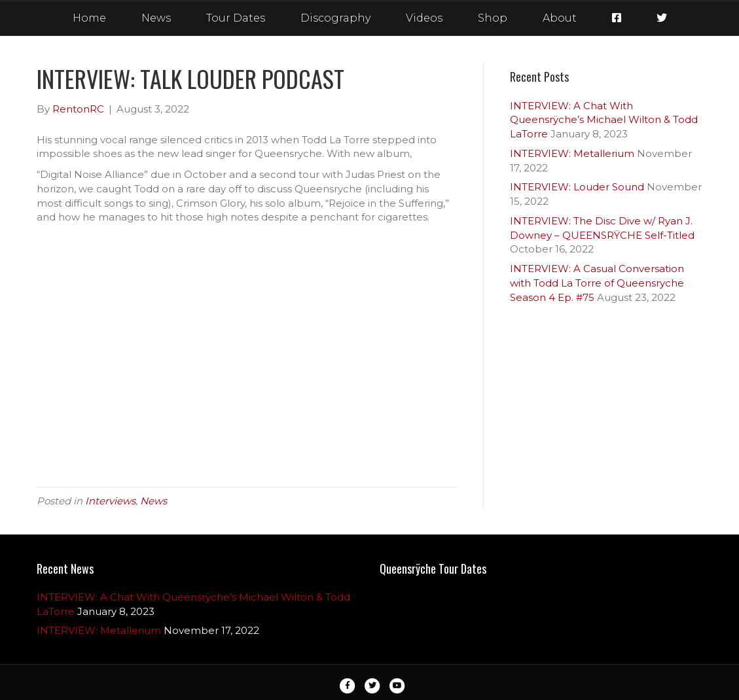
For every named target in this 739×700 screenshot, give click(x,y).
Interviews (110, 501)
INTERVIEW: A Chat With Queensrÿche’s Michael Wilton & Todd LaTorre (604, 120)
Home (89, 18)
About (560, 18)
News (156, 18)
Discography (335, 18)
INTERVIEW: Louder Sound (577, 187)
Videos (424, 18)
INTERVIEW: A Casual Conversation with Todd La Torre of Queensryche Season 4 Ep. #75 (597, 283)
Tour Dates (236, 18)
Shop (493, 18)
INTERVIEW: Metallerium (572, 153)
